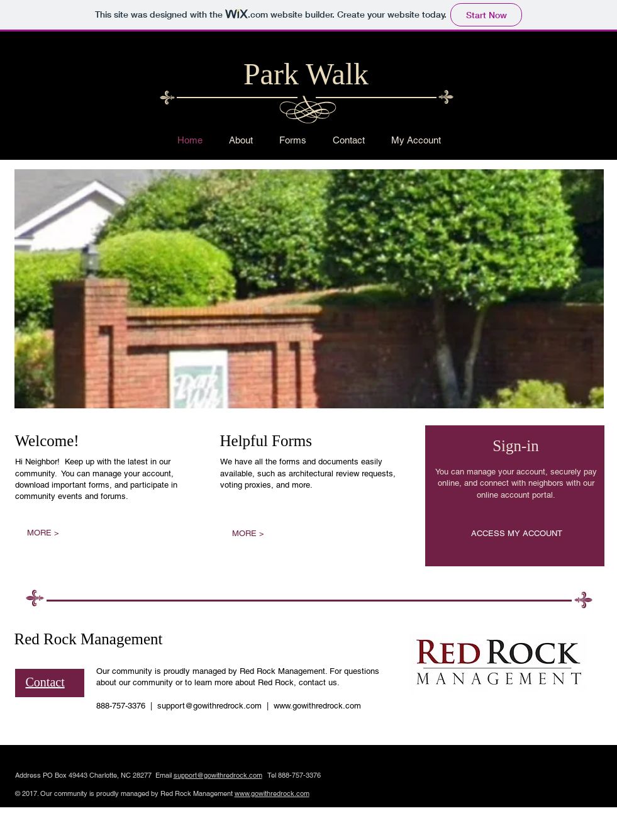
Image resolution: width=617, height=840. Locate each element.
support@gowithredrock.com (209, 706)
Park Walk (306, 74)
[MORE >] (43, 533)
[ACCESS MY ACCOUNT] (517, 534)
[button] (309, 289)
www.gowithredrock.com (317, 706)
